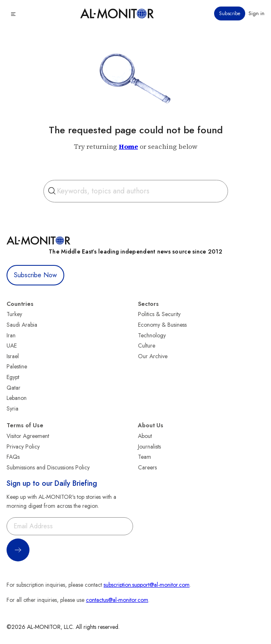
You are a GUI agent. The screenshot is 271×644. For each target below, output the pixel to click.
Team (145, 457)
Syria (12, 408)
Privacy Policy (23, 447)
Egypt (13, 377)
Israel (13, 356)
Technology (152, 335)
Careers (147, 467)
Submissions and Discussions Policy (48, 467)
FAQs (13, 457)
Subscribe (230, 13)
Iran (11, 335)
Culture (147, 346)
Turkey (14, 314)
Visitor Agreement (28, 436)
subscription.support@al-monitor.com (147, 585)
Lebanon (17, 398)
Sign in (256, 13)
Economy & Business (162, 325)
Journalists (149, 447)
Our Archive (153, 356)
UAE (12, 346)
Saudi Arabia (22, 325)
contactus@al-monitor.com (117, 600)
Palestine (17, 366)
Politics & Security (159, 314)
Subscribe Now (35, 275)
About (145, 436)
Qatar (14, 388)
